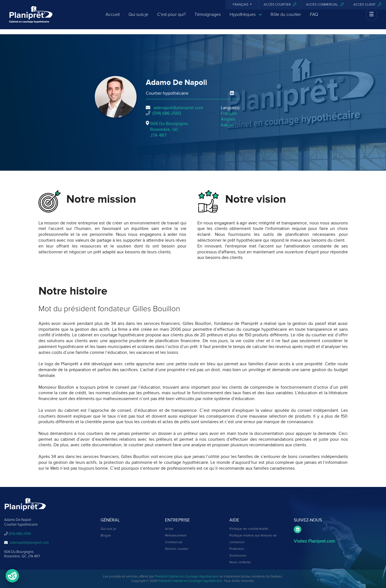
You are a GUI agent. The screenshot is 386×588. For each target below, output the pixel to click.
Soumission (238, 556)
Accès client (367, 5)
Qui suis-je (138, 17)
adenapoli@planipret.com (178, 108)
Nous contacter (240, 562)
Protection (237, 549)
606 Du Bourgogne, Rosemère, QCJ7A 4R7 (169, 129)
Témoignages (208, 17)
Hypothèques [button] (246, 17)
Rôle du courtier (286, 17)
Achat (169, 529)
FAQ (314, 17)
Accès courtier (280, 5)
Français (241, 5)
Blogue (106, 536)
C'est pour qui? (171, 17)
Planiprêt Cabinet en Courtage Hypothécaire (187, 577)
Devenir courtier (177, 549)
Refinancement (176, 536)
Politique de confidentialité (249, 529)
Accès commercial (325, 5)
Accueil (113, 17)
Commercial (174, 542)
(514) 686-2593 (167, 113)
